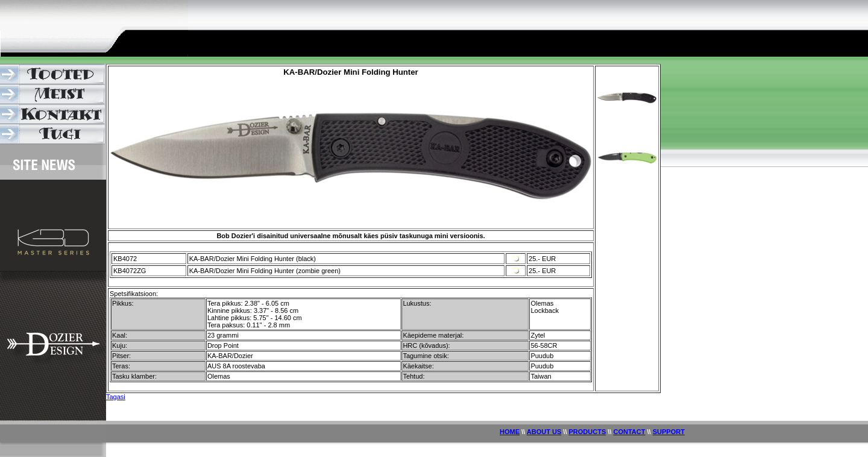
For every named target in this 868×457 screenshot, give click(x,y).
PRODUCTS (588, 432)
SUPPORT (669, 432)
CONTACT (629, 432)
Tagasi (116, 397)
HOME (510, 432)
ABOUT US (544, 432)
